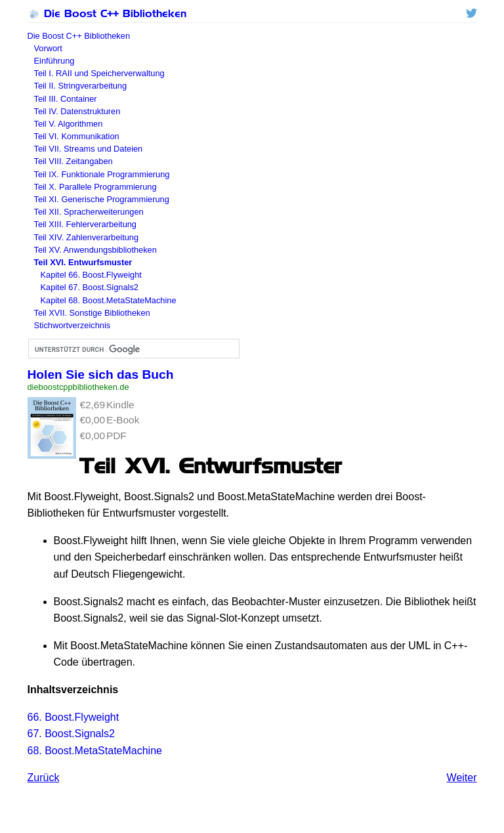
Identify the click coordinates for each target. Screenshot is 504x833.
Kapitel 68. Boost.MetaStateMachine (109, 300)
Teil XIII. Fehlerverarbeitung (85, 224)
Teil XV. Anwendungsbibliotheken (95, 250)
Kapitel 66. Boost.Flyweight (91, 275)
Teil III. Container (66, 99)
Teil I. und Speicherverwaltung (99, 73)
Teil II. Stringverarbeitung (81, 86)
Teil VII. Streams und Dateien (89, 149)
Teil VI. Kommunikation (77, 136)
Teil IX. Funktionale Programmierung (102, 174)
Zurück (44, 778)
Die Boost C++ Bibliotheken (107, 13)
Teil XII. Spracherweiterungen (89, 212)
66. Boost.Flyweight (73, 717)
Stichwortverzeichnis (73, 325)
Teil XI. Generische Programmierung (102, 199)
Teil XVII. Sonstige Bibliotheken (92, 313)
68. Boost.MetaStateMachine (95, 751)
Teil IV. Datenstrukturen (77, 111)
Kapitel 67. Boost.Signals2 (90, 287)
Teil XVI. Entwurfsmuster (83, 262)
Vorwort (48, 48)
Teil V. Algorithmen (69, 124)
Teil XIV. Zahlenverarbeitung (87, 237)
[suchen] (133, 349)
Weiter (462, 778)
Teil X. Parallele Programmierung (95, 187)
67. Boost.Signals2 (71, 734)
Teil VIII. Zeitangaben (73, 161)
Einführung (54, 61)
